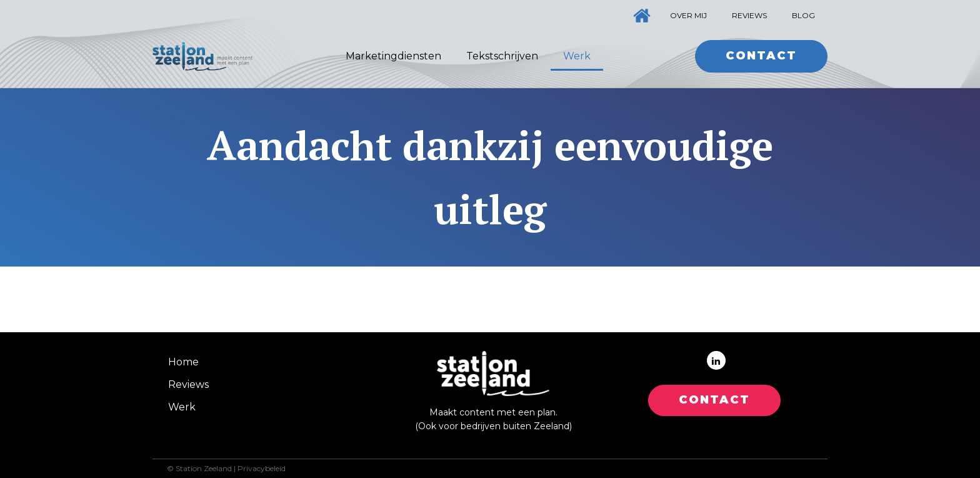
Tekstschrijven (502, 56)
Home (183, 362)
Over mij (688, 15)
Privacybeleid (262, 469)
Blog (803, 15)
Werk (577, 56)
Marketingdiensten (393, 56)
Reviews (749, 15)
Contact (761, 56)
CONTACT (714, 400)
